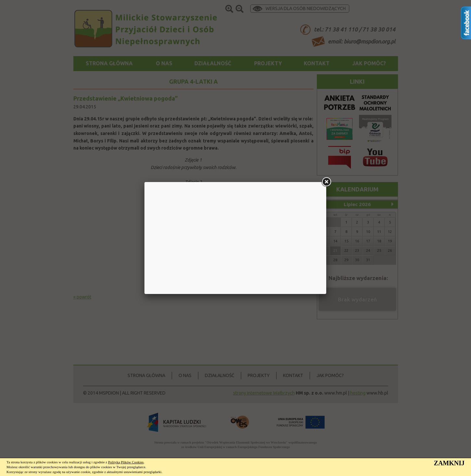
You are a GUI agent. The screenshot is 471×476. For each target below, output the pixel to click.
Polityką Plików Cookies (126, 462)
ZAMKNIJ (449, 463)
